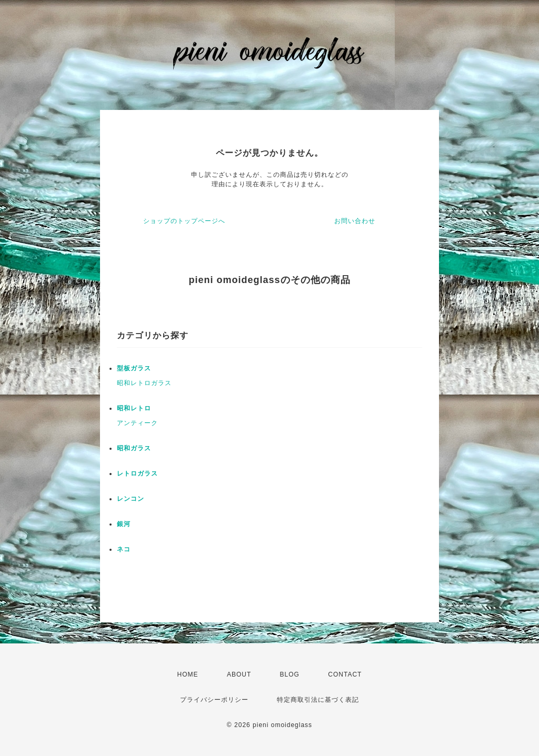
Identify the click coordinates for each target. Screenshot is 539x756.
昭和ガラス (134, 448)
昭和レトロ (134, 408)
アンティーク (137, 423)
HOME (188, 674)
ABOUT (239, 674)
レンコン (131, 499)
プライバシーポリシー (214, 700)
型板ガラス (134, 368)
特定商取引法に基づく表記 (318, 700)
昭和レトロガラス (144, 383)
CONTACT (345, 674)
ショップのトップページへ (184, 221)
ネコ (124, 549)
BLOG (290, 674)
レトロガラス (137, 473)
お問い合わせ (355, 221)
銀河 (124, 524)
